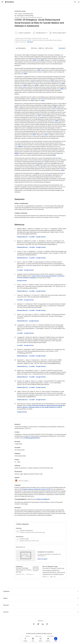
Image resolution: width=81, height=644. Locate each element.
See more (30, 42)
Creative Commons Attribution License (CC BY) (36, 489)
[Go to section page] (27, 570)
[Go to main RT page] (54, 572)
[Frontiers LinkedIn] (43, 624)
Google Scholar (41, 237)
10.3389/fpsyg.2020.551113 (32, 438)
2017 (39, 116)
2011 (63, 170)
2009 (57, 121)
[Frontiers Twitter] (38, 624)
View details (62, 48)
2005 (25, 74)
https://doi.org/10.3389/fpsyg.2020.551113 (32, 17)
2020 (35, 60)
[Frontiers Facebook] (34, 624)
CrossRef (32, 237)
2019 (43, 100)
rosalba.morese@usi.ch (43, 499)
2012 (32, 100)
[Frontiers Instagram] (47, 624)
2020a (20, 146)
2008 (25, 85)
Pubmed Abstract (22, 237)
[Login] (79, 2)
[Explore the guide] (43, 559)
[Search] (75, 2)
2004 (63, 84)
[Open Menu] (2, 2)
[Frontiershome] (10, 2)
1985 (55, 107)
